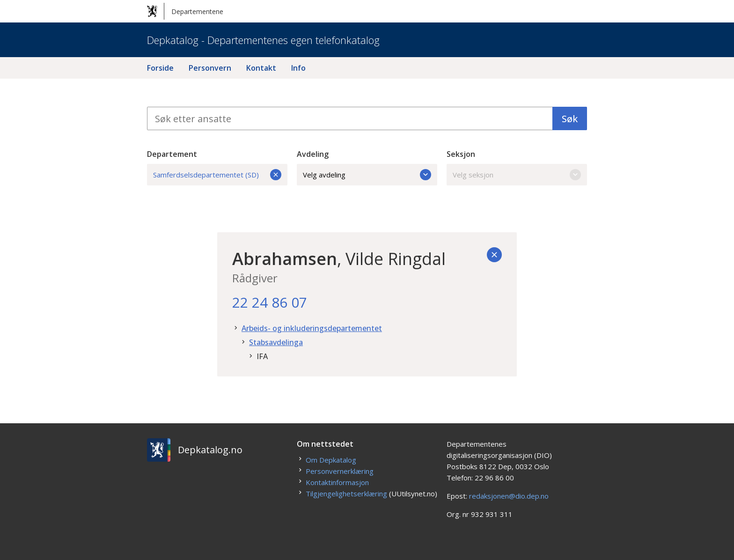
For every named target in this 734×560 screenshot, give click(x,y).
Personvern (210, 68)
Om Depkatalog (331, 460)
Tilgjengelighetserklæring (346, 494)
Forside (160, 68)
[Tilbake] (494, 255)
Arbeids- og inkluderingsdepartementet (312, 328)
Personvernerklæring (340, 471)
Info (298, 68)
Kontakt (261, 68)
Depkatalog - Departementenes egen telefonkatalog (263, 40)
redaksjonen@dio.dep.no (509, 496)
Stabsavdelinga (276, 342)
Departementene (185, 11)
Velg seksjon (517, 175)
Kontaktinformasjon (337, 482)
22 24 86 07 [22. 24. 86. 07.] (270, 302)
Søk (570, 119)
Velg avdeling (367, 175)
